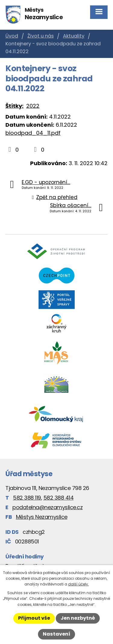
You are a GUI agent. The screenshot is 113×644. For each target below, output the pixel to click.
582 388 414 (59, 498)
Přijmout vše (34, 618)
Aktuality (74, 36)
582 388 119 (27, 498)
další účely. (78, 584)
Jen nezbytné (78, 618)
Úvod (12, 36)
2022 (33, 106)
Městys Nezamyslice (42, 517)
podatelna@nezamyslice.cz (47, 507)
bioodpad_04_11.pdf (33, 133)
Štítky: (14, 106)
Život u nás (41, 36)
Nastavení (56, 634)
